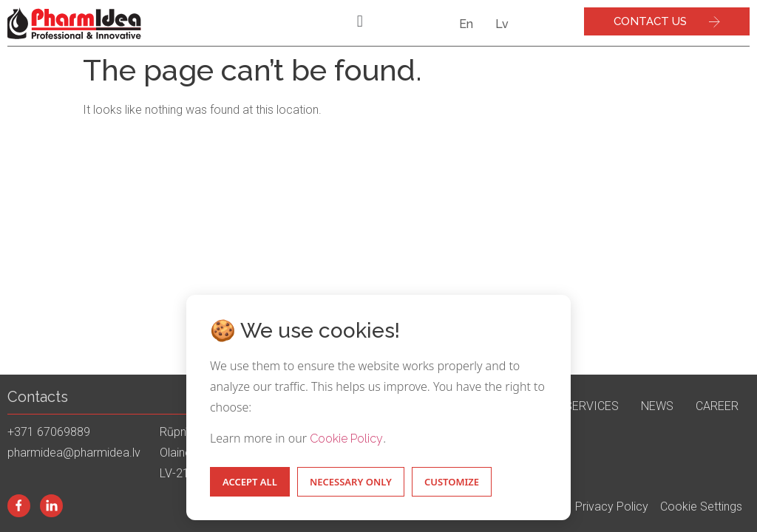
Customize (452, 482)
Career (717, 406)
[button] (360, 21)
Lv (502, 24)
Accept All (250, 482)
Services (592, 406)
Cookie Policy (346, 439)
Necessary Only (351, 482)
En (466, 24)
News (657, 406)
